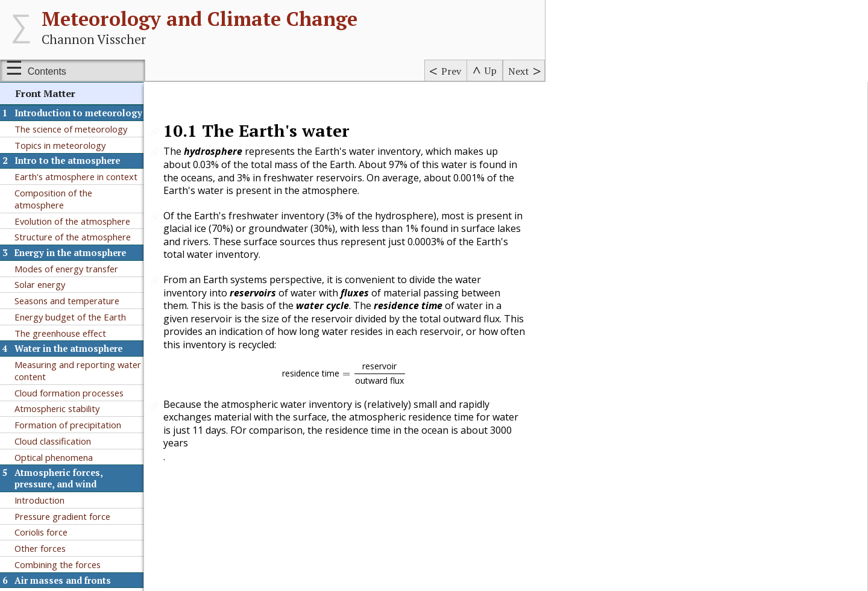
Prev (451, 71)
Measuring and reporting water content (78, 371)
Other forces (40, 548)
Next (519, 71)
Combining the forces (58, 564)
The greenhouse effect (60, 333)
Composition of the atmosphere (53, 199)
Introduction (39, 500)
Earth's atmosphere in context (76, 177)
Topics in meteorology (60, 145)
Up (491, 70)
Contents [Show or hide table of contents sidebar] (47, 71)
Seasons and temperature (67, 301)
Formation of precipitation (68, 425)
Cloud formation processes (69, 393)
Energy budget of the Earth (70, 317)
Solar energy (40, 284)
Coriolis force (41, 532)
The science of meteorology (71, 129)
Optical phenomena (54, 457)
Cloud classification (53, 441)
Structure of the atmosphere (73, 237)
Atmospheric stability (57, 408)
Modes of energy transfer (66, 269)
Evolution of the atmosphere (72, 221)
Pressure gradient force (62, 516)
